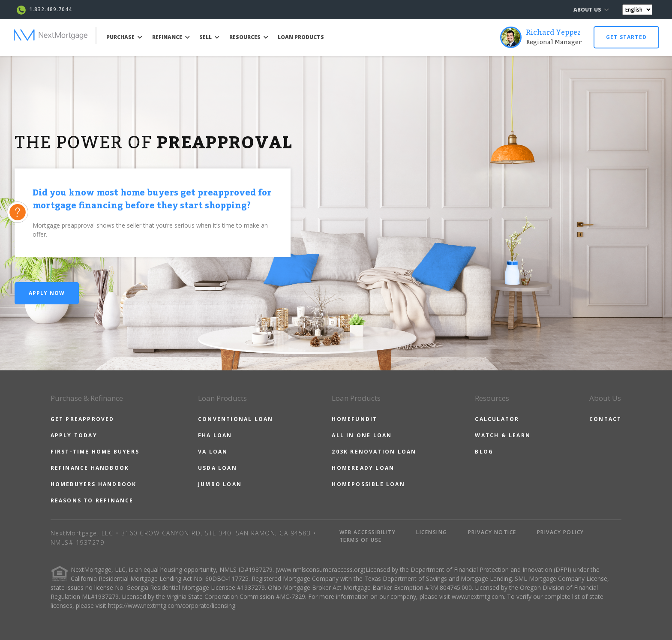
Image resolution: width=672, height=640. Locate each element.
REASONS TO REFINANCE (92, 500)
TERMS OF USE (361, 540)
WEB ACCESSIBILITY (368, 532)
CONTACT (605, 419)
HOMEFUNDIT (354, 419)
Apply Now (47, 293)
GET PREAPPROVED (82, 419)
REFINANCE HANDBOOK (90, 468)
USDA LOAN (217, 468)
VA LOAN (213, 452)
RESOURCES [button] (249, 37)
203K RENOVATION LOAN (374, 452)
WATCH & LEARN (503, 435)
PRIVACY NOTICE (492, 532)
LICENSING (432, 532)
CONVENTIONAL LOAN (235, 419)
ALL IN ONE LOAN (362, 435)
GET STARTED (626, 37)
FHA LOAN (215, 435)
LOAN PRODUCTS (301, 37)
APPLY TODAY (74, 435)
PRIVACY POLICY (561, 532)
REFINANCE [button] (171, 37)
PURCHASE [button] (124, 37)
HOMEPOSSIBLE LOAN (368, 484)
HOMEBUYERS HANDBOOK (94, 484)
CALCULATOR (497, 419)
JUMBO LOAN (220, 484)
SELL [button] (209, 37)
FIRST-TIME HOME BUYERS (95, 452)
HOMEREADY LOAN (363, 468)
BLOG (484, 452)
